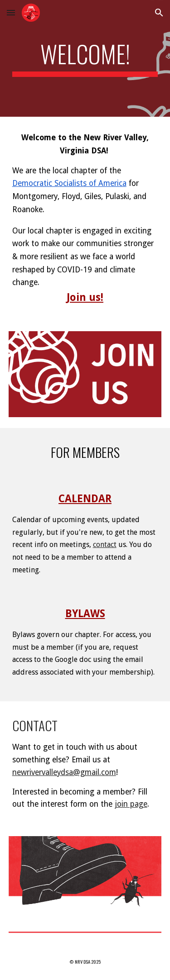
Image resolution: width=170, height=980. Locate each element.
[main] (85, 58)
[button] (11, 12)
